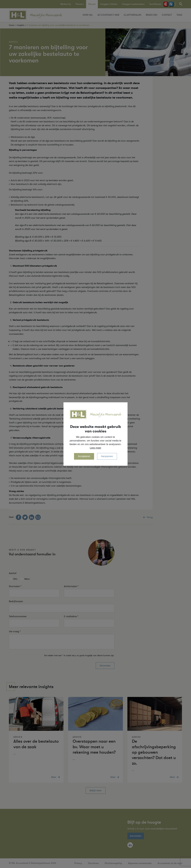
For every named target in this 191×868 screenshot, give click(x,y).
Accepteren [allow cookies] (84, 456)
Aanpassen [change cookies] (107, 456)
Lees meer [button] (96, 448)
